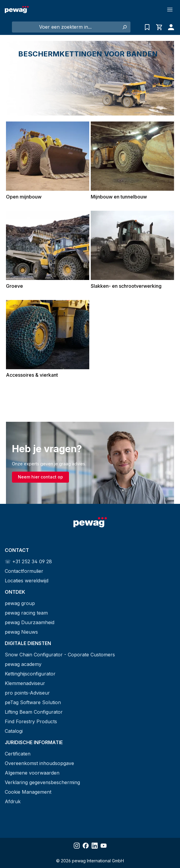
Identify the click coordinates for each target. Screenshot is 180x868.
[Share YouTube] (104, 846)
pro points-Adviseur (27, 693)
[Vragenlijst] (147, 27)
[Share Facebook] (86, 846)
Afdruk (13, 801)
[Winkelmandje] (159, 27)
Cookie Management (28, 792)
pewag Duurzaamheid (30, 622)
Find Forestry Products (31, 721)
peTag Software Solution (33, 702)
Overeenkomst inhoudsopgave (39, 763)
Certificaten (18, 754)
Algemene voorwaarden (32, 773)
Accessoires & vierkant (32, 375)
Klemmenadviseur (25, 683)
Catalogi (14, 731)
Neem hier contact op (40, 477)
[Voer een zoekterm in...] (65, 27)
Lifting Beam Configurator (34, 712)
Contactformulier (24, 571)
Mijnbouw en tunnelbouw (119, 197)
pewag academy (23, 664)
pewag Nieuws (21, 632)
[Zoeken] (124, 27)
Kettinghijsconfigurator (30, 674)
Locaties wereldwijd (27, 581)
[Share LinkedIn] (95, 846)
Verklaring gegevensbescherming (42, 782)
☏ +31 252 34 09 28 (28, 561)
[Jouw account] (170, 27)
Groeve (14, 286)
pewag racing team (26, 613)
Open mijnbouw (24, 197)
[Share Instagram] (77, 846)
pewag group (20, 603)
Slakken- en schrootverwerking (126, 286)
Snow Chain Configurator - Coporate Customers (60, 655)
